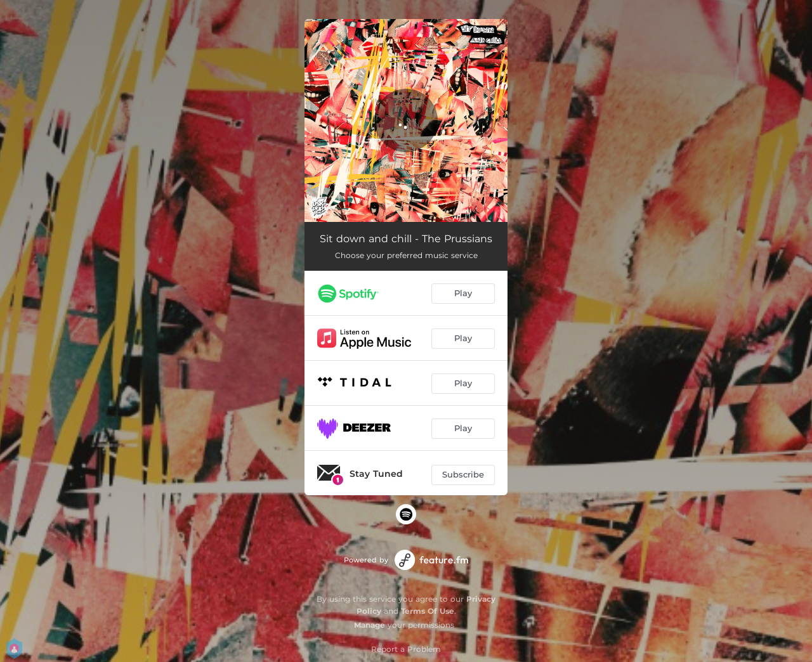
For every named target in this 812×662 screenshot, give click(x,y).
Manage (370, 625)
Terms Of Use (428, 611)
